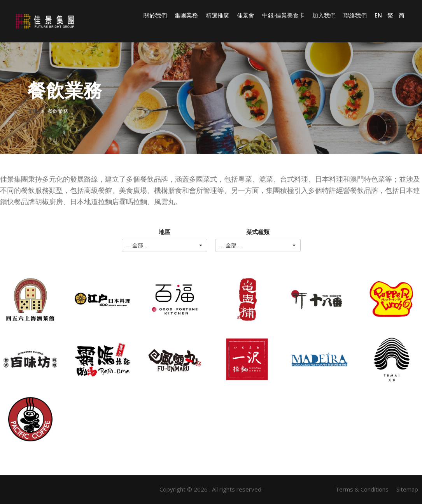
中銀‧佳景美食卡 (283, 16)
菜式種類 (258, 232)
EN (378, 15)
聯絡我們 (355, 16)
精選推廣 (217, 16)
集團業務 (186, 16)
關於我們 (155, 16)
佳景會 (246, 16)
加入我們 (324, 16)
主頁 (32, 111)
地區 (165, 232)
